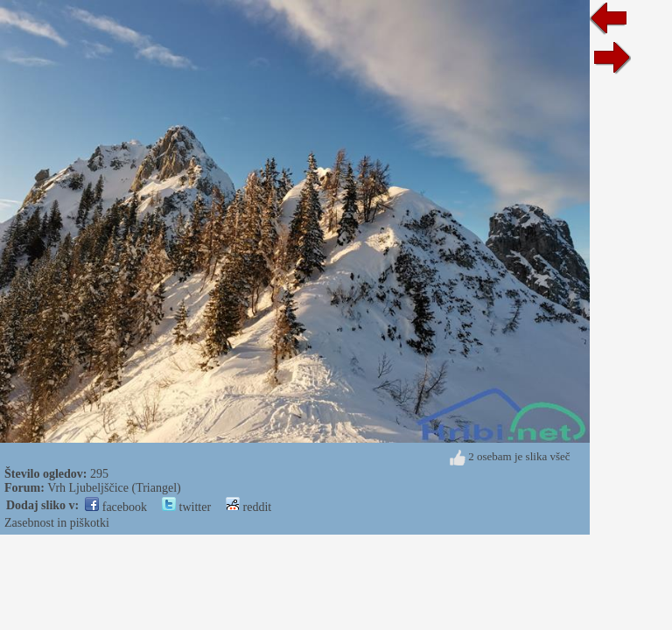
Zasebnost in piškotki (57, 523)
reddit (248, 507)
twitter (186, 507)
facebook (116, 507)
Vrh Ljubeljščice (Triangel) (114, 488)
